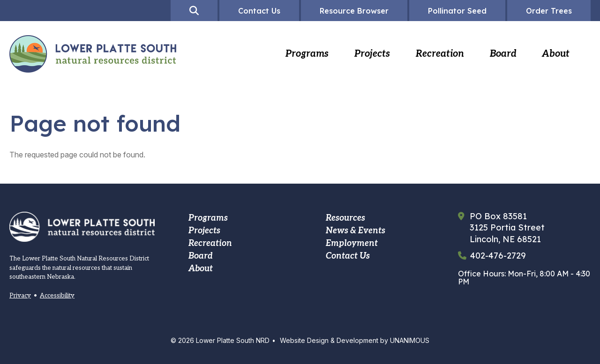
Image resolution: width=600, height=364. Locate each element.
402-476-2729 (498, 256)
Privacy (20, 296)
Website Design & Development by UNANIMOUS (355, 340)
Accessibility (57, 296)
